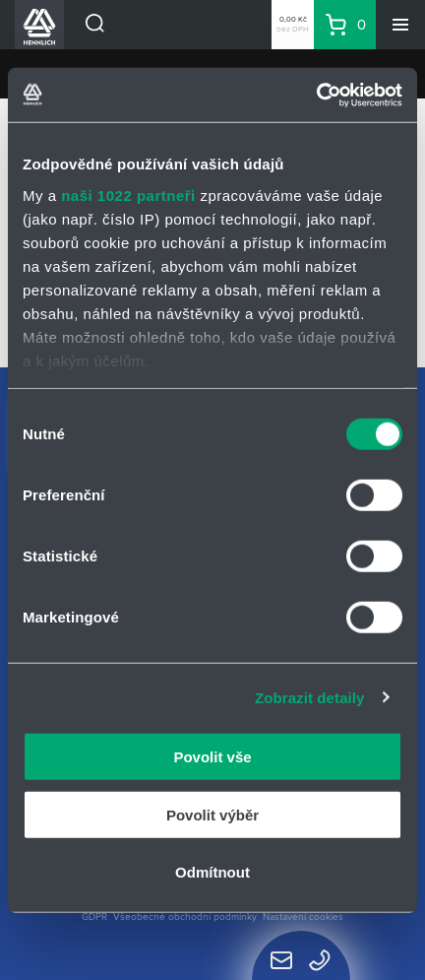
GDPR (94, 916)
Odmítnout (212, 872)
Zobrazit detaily (310, 697)
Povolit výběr (212, 814)
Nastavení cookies (303, 916)
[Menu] (400, 25)
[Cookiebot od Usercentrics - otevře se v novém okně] (316, 95)
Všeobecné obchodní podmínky (185, 916)
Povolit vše (212, 757)
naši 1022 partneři (128, 195)
